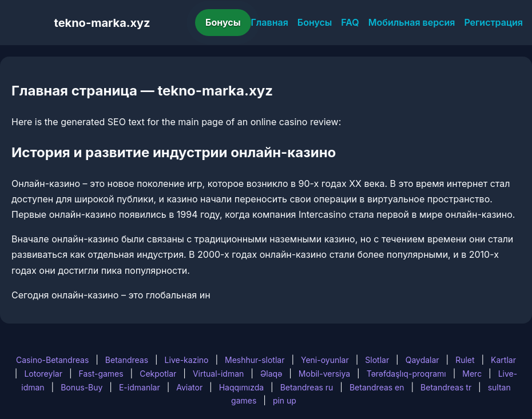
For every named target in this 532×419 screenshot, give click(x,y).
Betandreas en (377, 387)
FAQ (350, 22)
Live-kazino (187, 360)
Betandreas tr (446, 387)
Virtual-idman (218, 374)
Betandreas (127, 360)
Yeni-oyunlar (325, 360)
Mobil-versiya (324, 374)
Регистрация (493, 22)
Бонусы (223, 22)
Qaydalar (422, 360)
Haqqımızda (241, 387)
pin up (285, 400)
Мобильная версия (412, 22)
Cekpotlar (158, 374)
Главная (270, 22)
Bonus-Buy (82, 387)
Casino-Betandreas (52, 360)
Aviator (189, 387)
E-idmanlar (140, 387)
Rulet (465, 360)
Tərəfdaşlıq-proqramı (406, 374)
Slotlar (377, 360)
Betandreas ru (307, 387)
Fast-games (101, 374)
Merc (472, 374)
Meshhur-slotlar (255, 360)
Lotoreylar (43, 374)
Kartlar (503, 360)
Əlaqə (271, 374)
